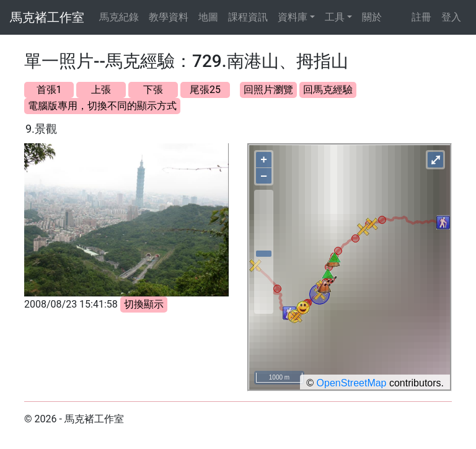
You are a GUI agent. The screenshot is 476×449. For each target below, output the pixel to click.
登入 (451, 17)
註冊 (421, 17)
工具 (335, 17)
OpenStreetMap (352, 383)
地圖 (208, 17)
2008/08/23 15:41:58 (71, 304)
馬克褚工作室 (47, 17)
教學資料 (169, 17)
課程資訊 (248, 17)
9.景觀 (41, 129)
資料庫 (293, 17)
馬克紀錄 (119, 17)
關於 (372, 17)
